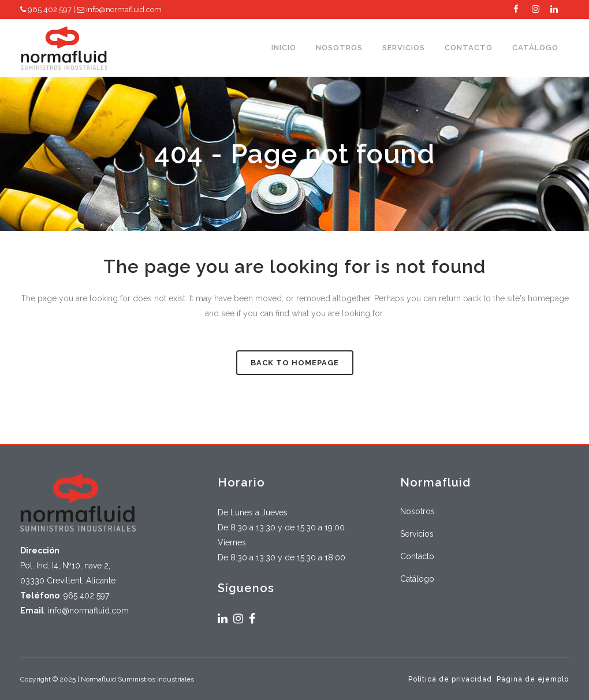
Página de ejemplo (533, 679)
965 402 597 (46, 10)
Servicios (417, 534)
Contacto (417, 556)
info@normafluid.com (119, 10)
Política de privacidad (450, 679)
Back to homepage (295, 363)
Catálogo (417, 579)
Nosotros (417, 511)
